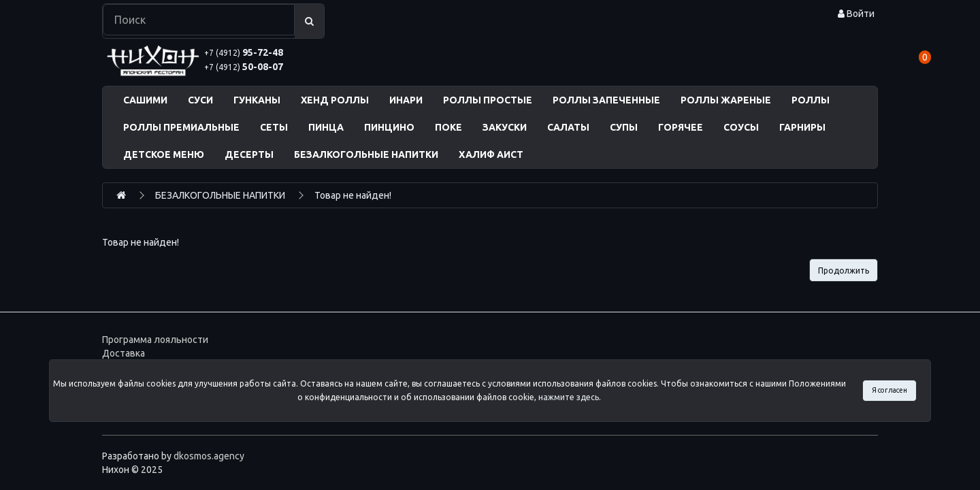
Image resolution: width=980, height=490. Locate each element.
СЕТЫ (274, 127)
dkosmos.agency (209, 456)
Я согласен (889, 390)
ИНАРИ (406, 100)
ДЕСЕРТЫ (249, 154)
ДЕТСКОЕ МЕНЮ (164, 154)
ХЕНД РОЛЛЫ (335, 100)
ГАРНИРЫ (802, 127)
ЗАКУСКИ (505, 127)
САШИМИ (145, 100)
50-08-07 (244, 67)
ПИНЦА (326, 127)
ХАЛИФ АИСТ (491, 154)
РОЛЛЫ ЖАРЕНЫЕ (726, 100)
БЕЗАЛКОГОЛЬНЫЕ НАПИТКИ (366, 154)
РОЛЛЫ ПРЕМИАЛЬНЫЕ (181, 127)
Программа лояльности (155, 340)
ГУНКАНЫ (257, 100)
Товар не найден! (353, 195)
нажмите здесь (569, 397)
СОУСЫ (741, 127)
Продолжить (844, 271)
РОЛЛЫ (811, 100)
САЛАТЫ (568, 127)
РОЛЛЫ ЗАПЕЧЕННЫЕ (606, 100)
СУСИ (200, 100)
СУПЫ (624, 127)
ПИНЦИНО (389, 127)
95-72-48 (244, 52)
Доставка (124, 353)
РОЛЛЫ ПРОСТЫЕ (488, 100)
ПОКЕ (448, 127)
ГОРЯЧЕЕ (681, 127)
